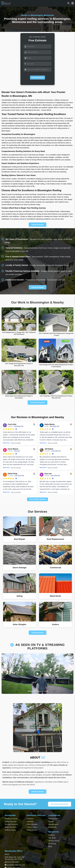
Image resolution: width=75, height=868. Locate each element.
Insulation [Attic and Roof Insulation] (30, 821)
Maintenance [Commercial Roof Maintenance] (53, 824)
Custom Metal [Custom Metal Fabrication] (32, 827)
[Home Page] (6, 4)
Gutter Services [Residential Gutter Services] (11, 827)
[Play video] (38, 674)
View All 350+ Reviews (37, 499)
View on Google (16, 443)
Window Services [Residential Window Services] (11, 824)
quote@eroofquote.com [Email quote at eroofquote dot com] (16, 865)
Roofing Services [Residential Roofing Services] (11, 819)
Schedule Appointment (60, 804)
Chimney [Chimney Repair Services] (30, 819)
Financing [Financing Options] (52, 844)
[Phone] (37, 52)
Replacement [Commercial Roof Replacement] (54, 819)
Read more (6, 443)
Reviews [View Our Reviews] (52, 835)
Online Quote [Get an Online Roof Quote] (32, 830)
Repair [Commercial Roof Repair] (51, 821)
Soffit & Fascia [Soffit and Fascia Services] (10, 830)
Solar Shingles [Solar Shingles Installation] (32, 824)
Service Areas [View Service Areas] (54, 841)
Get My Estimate (37, 78)
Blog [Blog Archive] (50, 846)
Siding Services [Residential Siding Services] (11, 821)
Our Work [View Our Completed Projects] (52, 838)
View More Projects (37, 403)
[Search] (68, 3)
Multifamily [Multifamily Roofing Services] (52, 827)
